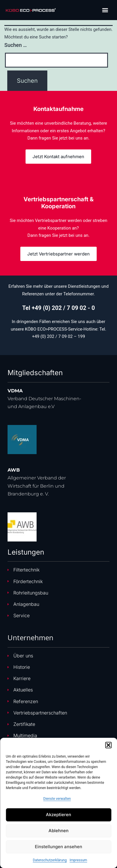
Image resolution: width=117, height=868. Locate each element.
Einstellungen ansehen (59, 847)
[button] (108, 745)
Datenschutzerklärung (50, 860)
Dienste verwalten (57, 799)
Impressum (78, 860)
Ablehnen (59, 831)
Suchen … (16, 45)
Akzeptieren (59, 815)
